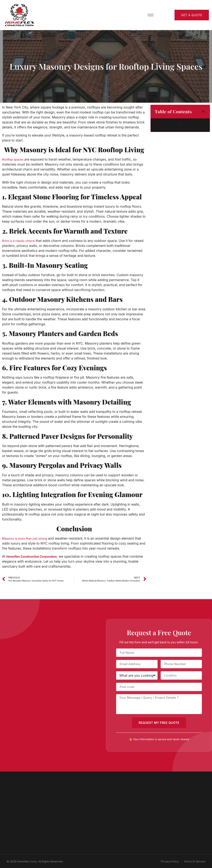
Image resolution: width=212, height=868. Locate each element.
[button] (204, 112)
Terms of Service (195, 861)
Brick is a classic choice (18, 241)
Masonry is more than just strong (25, 538)
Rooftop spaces (13, 159)
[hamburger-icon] (151, 15)
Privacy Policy (170, 861)
